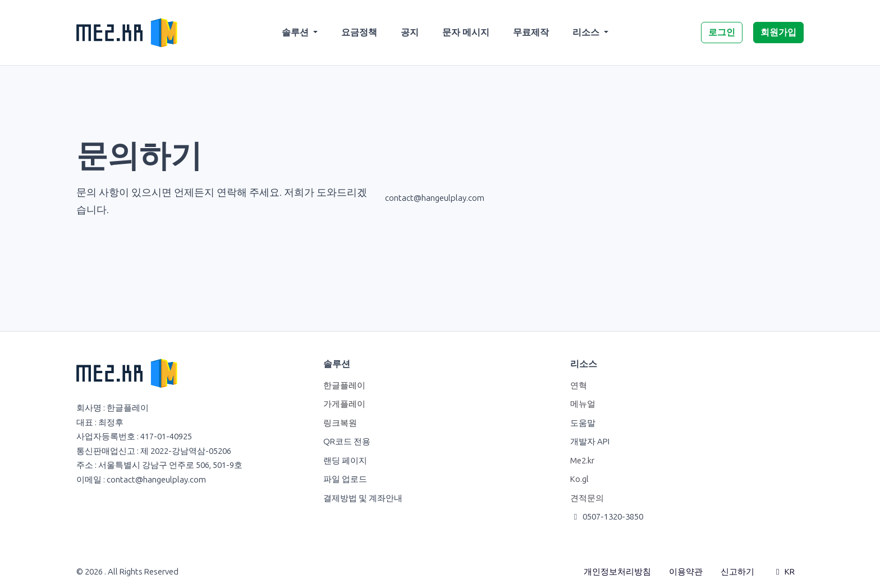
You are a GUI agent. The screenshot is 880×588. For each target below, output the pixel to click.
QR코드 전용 (347, 442)
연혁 (579, 385)
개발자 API (590, 442)
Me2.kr (582, 461)
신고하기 (737, 572)
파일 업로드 (345, 479)
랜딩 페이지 (345, 461)
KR (783, 572)
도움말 (583, 423)
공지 (410, 32)
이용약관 (686, 572)
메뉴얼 (583, 404)
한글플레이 (344, 385)
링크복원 (340, 423)
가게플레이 (344, 404)
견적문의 (587, 498)
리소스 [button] (587, 32)
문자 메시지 (466, 32)
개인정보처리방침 (617, 572)
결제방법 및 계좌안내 (363, 498)
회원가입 (778, 32)
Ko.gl (579, 479)
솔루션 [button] (296, 32)
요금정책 (359, 32)
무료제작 (531, 32)
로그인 (722, 32)
